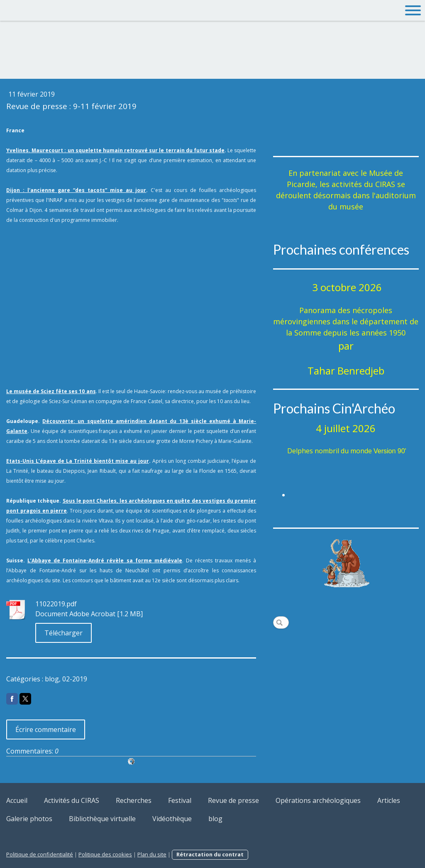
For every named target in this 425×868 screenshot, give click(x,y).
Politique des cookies (105, 854)
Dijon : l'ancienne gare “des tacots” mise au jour (76, 190)
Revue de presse (233, 800)
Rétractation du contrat (210, 854)
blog (215, 819)
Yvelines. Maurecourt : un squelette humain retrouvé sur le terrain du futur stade (115, 150)
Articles (389, 800)
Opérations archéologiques (318, 800)
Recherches (134, 800)
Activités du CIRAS (72, 800)
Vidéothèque (172, 819)
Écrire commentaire (46, 729)
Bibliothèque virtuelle (102, 819)
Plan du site (152, 854)
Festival (180, 800)
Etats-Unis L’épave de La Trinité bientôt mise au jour (78, 461)
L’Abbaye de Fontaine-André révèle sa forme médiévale (105, 560)
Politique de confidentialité (40, 854)
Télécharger (64, 633)
